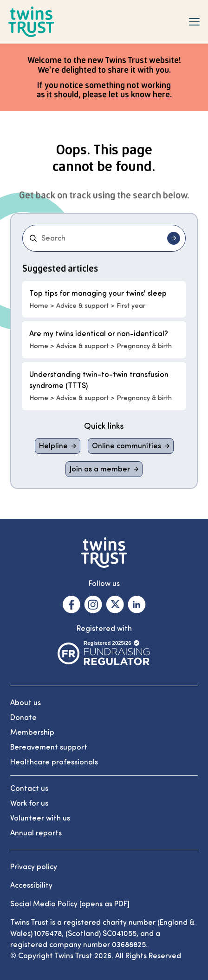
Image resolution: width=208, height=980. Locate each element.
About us (26, 703)
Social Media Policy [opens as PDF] (70, 904)
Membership (32, 732)
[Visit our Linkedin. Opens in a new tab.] (137, 605)
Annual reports (36, 833)
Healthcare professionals (54, 762)
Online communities (127, 446)
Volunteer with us (40, 818)
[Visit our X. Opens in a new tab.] (115, 605)
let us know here (139, 94)
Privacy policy (34, 867)
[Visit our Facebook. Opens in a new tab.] (71, 605)
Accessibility (31, 885)
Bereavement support (49, 747)
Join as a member (100, 469)
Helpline (53, 446)
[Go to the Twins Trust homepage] (31, 22)
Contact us (29, 789)
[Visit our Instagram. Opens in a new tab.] (93, 605)
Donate (23, 718)
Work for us (29, 803)
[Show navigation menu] (194, 22)
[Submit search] (174, 238)
